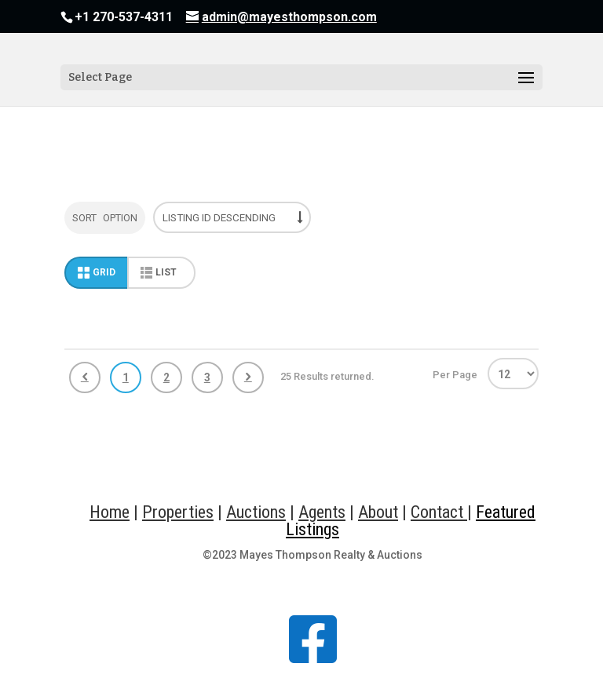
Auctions (256, 512)
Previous (85, 377)
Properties (178, 512)
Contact (439, 512)
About (378, 512)
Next (248, 377)
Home (110, 512)
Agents (322, 512)
